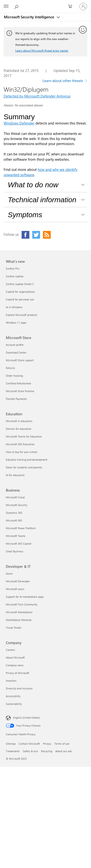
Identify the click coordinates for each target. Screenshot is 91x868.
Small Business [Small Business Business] (15, 551)
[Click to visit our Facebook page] (25, 235)
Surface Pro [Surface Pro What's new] (12, 268)
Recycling (47, 751)
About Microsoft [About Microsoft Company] (15, 657)
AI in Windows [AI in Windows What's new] (14, 307)
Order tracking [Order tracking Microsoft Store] (14, 376)
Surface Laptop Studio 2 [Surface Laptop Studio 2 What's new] (20, 284)
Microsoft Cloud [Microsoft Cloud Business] (15, 497)
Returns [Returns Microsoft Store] (10, 368)
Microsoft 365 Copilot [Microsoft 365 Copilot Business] (19, 544)
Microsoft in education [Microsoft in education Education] (19, 421)
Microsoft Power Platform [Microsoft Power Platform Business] (21, 528)
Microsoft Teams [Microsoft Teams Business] (16, 536)
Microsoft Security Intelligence (29, 17)
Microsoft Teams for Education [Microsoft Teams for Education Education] (24, 436)
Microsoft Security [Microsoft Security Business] (17, 505)
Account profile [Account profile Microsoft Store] (15, 345)
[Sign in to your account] (83, 7)
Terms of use (62, 744)
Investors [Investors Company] (11, 681)
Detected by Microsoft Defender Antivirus (37, 96)
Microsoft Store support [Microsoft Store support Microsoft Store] (20, 360)
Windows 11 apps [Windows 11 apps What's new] (16, 323)
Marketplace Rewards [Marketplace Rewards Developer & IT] (19, 620)
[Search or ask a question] (17, 6)
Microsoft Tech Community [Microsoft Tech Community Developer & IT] (22, 604)
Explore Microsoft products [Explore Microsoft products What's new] (22, 315)
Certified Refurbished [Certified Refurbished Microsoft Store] (18, 383)
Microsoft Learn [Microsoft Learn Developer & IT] (15, 589)
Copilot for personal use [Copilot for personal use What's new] (20, 299)
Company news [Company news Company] (15, 665)
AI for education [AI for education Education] (15, 475)
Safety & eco (30, 751)
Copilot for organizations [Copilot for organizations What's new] (20, 292)
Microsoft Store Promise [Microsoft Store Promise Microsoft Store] (20, 391)
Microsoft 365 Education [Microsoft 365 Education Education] (20, 444)
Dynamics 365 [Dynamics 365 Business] (14, 513)
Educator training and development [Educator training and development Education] (27, 460)
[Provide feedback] (83, 30)
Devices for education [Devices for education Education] (19, 429)
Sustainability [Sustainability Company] (14, 704)
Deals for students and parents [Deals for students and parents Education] (24, 467)
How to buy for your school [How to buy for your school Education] (21, 452)
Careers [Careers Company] (10, 650)
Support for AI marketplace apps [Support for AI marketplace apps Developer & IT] (25, 597)
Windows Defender (19, 123)
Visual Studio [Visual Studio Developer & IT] (14, 628)
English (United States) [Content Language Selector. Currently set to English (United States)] (27, 718)
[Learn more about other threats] (65, 81)
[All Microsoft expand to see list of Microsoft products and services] (6, 7)
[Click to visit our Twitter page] (36, 235)
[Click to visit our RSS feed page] (47, 235)
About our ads (64, 751)
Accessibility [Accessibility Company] (13, 696)
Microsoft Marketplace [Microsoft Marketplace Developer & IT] (19, 612)
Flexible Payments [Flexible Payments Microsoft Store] (16, 399)
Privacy (47, 744)
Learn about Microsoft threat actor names (42, 50)
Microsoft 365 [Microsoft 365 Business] (14, 520)
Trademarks (13, 751)
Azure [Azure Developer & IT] (9, 573)
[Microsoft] (45, 4)
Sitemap (11, 744)
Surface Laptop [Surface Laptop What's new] (15, 276)
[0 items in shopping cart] (72, 7)
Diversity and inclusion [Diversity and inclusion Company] (19, 688)
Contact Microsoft (29, 744)
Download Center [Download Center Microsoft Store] (16, 352)
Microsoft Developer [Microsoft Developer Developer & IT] (18, 581)
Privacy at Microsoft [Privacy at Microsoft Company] (17, 673)
